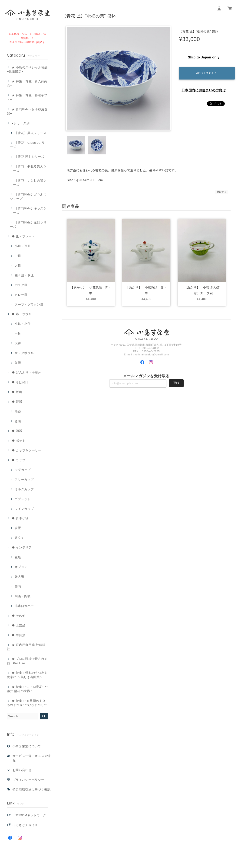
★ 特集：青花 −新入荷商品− (27, 83)
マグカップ (23, 470)
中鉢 (18, 333)
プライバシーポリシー (28, 780)
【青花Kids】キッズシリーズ (28, 210)
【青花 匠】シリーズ (29, 157)
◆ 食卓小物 (20, 518)
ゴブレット (23, 499)
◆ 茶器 (17, 402)
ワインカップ (24, 509)
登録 (176, 384)
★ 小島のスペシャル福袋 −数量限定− (27, 69)
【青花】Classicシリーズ (27, 145)
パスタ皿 (21, 285)
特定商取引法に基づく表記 (32, 790)
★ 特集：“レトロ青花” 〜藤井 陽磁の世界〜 (27, 689)
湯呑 (18, 411)
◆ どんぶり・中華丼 (26, 372)
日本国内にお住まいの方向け (204, 90)
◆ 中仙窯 (18, 635)
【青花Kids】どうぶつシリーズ (28, 196)
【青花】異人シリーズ (31, 133)
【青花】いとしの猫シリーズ (28, 183)
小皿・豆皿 (23, 246)
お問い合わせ (22, 770)
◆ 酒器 (17, 431)
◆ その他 (18, 616)
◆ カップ (18, 460)
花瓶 (18, 557)
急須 (18, 421)
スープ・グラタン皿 (29, 305)
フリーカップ (24, 480)
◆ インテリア (22, 547)
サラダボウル (24, 353)
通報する (222, 192)
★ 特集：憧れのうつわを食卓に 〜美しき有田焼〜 (27, 675)
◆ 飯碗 (17, 392)
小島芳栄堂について (27, 746)
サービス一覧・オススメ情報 (32, 758)
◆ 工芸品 (18, 625)
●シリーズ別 (21, 123)
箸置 (18, 528)
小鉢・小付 (23, 324)
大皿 (18, 266)
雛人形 (19, 577)
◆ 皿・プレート (23, 236)
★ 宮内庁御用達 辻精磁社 (26, 647)
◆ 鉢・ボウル (22, 314)
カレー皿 (21, 295)
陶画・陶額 (23, 596)
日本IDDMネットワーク (29, 815)
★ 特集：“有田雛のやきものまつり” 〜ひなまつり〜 (27, 703)
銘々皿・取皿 (24, 275)
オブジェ (21, 567)
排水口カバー (24, 606)
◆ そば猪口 (20, 382)
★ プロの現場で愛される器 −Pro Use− (27, 661)
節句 (18, 586)
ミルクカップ (24, 489)
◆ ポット (18, 441)
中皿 (18, 256)
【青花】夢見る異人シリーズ (28, 168)
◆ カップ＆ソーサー (26, 450)
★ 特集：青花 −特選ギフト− (27, 97)
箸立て (19, 538)
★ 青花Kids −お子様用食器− (27, 111)
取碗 (18, 363)
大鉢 (18, 343)
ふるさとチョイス (25, 825)
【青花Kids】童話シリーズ (28, 225)
